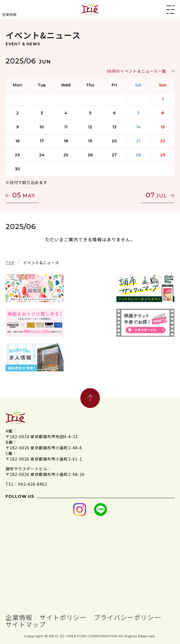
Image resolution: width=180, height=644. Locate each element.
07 (156, 195)
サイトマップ (26, 624)
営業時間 (9, 14)
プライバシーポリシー (127, 617)
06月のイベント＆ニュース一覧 (136, 71)
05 (24, 195)
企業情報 (19, 617)
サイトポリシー (63, 617)
